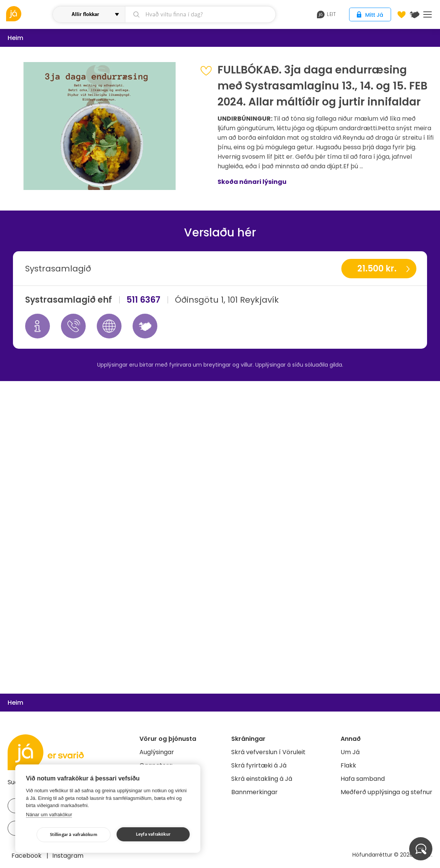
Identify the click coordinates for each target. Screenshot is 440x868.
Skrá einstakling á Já (262, 779)
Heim (15, 38)
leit (326, 14)
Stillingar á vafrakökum (74, 835)
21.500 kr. (377, 269)
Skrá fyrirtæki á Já (259, 765)
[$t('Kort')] (414, 14)
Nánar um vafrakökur (49, 815)
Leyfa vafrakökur (153, 834)
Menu (428, 14)
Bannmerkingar (254, 792)
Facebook (27, 856)
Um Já (350, 752)
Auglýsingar (157, 752)
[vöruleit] (28, 14)
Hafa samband (363, 779)
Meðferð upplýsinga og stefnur (386, 792)
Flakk (348, 765)
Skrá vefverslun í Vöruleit (268, 752)
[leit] (200, 14)
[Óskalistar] (402, 14)
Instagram (68, 856)
